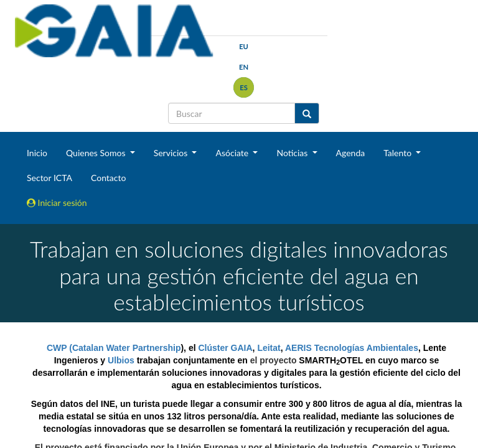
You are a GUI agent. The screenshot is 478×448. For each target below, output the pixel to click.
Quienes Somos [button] (97, 153)
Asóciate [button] (233, 153)
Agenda (351, 153)
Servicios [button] (172, 153)
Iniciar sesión (57, 203)
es (244, 87)
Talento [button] (399, 153)
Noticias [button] (293, 153)
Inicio (37, 153)
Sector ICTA (49, 178)
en (244, 67)
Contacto (108, 178)
